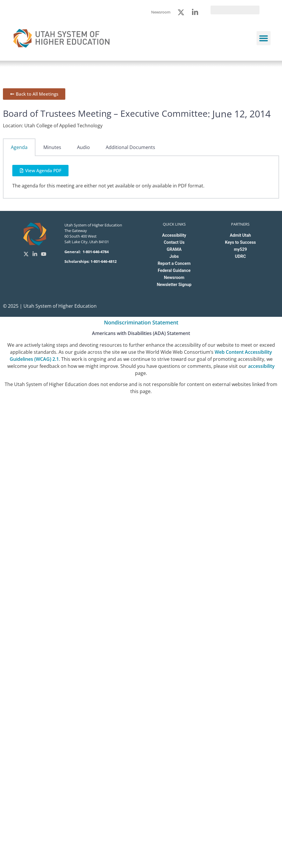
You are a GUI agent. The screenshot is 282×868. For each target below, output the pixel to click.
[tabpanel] (141, 177)
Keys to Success (240, 242)
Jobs (174, 257)
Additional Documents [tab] (130, 147)
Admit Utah (240, 235)
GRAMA (174, 249)
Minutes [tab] (52, 147)
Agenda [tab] (19, 147)
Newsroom (174, 278)
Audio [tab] (83, 147)
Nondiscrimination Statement (141, 322)
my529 (240, 249)
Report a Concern (174, 264)
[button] (264, 38)
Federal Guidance (174, 271)
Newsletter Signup (174, 285)
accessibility (261, 366)
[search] (235, 10)
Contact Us (174, 242)
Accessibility (174, 235)
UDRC (240, 257)
